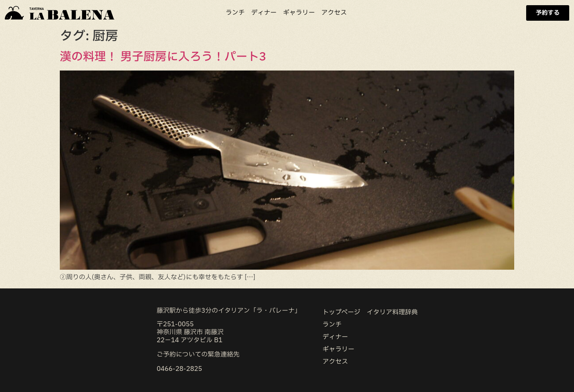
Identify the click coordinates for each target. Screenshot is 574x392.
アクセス (334, 13)
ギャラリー (299, 13)
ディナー (264, 13)
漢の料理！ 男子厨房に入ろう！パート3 (163, 57)
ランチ (235, 13)
